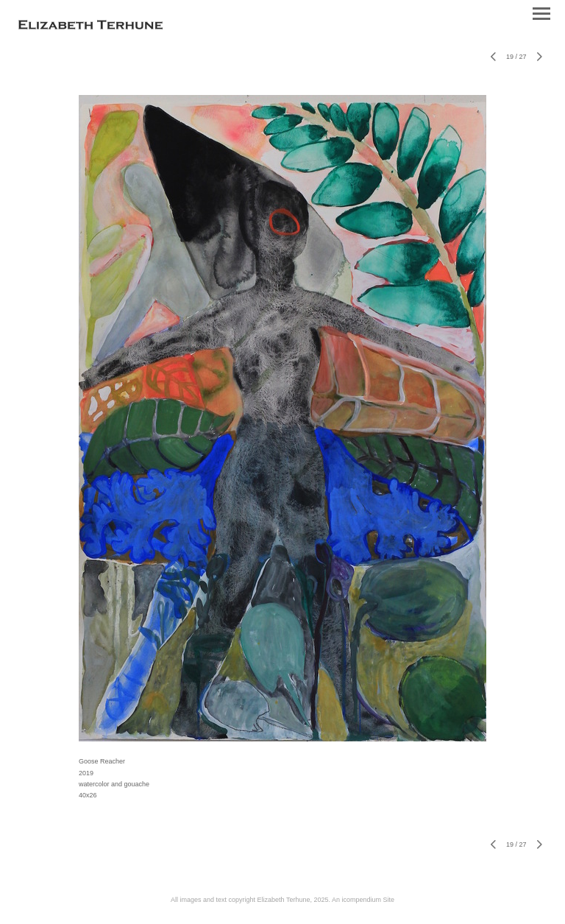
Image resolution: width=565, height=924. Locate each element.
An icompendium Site (363, 900)
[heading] (90, 27)
